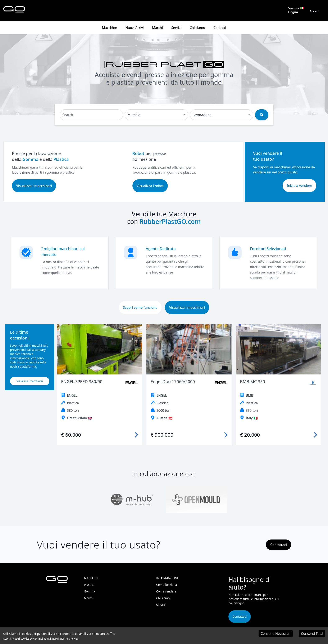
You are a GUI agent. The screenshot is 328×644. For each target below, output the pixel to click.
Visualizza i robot (150, 186)
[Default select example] (156, 115)
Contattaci (240, 616)
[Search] (91, 115)
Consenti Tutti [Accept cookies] (312, 634)
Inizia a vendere (299, 186)
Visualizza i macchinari (34, 186)
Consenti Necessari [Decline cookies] (276, 634)
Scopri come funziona (140, 307)
